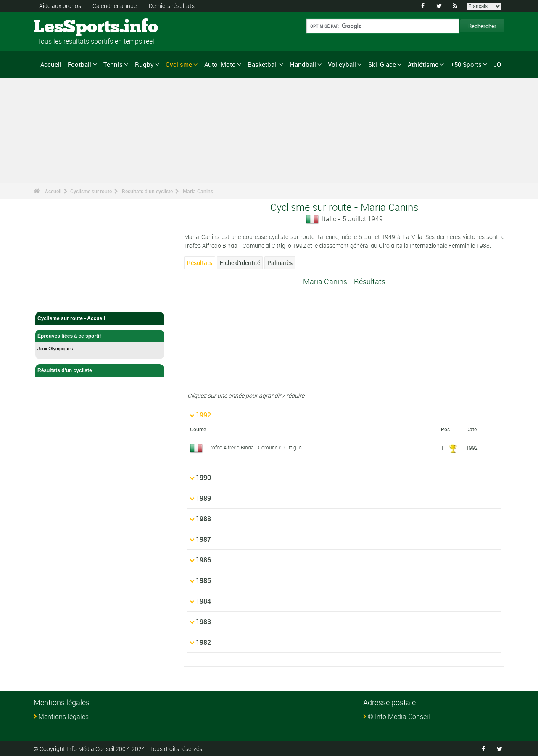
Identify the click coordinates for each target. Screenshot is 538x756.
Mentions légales (63, 717)
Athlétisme (423, 64)
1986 (203, 560)
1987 (203, 539)
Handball (303, 64)
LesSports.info (65, 27)
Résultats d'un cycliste (147, 191)
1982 (203, 642)
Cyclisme (179, 64)
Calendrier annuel (115, 6)
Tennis (113, 64)
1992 (203, 415)
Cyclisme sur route (91, 191)
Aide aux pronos (60, 6)
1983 (203, 622)
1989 (203, 498)
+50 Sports (466, 64)
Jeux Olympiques (55, 349)
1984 (203, 601)
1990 (203, 478)
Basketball (263, 64)
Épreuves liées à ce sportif (100, 336)
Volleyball (342, 64)
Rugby (144, 64)
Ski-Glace (382, 64)
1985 (203, 580)
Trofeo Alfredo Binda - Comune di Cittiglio (255, 447)
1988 (203, 519)
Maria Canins (198, 191)
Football (79, 64)
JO (497, 64)
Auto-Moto (220, 64)
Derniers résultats (172, 6)
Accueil (51, 64)
